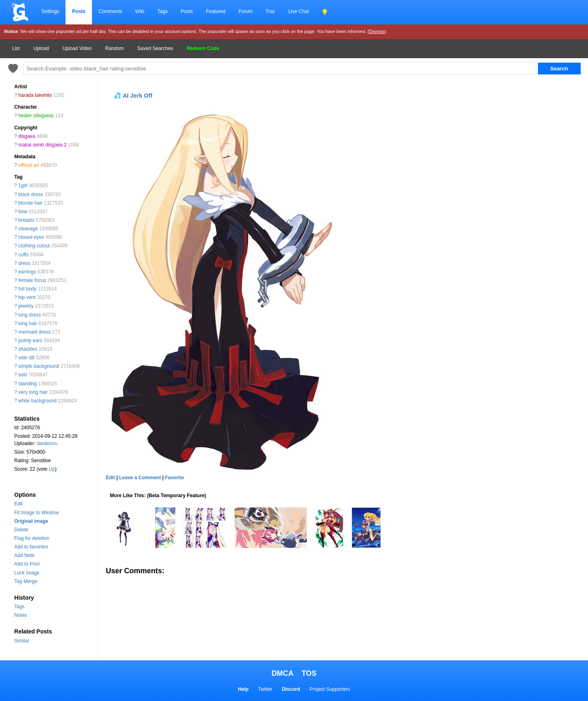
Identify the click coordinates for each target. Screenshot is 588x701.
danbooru (47, 443)
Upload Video (77, 48)
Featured (216, 11)
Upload (41, 48)
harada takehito (35, 95)
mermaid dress (34, 332)
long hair (28, 323)
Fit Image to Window (36, 513)
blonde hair (30, 203)
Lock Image (27, 573)
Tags (163, 11)
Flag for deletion (32, 538)
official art (29, 165)
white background (37, 401)
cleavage (28, 229)
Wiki (140, 11)
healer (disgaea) (36, 116)
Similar (22, 641)
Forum (246, 11)
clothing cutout (34, 246)
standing (27, 384)
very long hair (33, 392)
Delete (21, 530)
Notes (21, 615)
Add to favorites (31, 547)
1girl (23, 186)
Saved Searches (155, 48)
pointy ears (30, 341)
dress (24, 263)
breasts (26, 220)
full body (27, 289)
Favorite (174, 478)
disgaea (27, 136)
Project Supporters (330, 689)
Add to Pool (27, 564)
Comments (110, 11)
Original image (31, 521)
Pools (187, 11)
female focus (32, 280)
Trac (271, 11)
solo (23, 375)
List (16, 48)
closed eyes (31, 237)
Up (52, 469)
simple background (39, 366)
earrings (27, 272)
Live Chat (298, 11)
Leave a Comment (140, 478)
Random (115, 48)
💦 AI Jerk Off (133, 96)
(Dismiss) (377, 31)
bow (23, 212)
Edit (19, 504)
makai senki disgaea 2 (43, 145)
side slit (26, 358)
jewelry (26, 306)
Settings (50, 11)
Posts (79, 11)
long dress (30, 315)
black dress (31, 194)
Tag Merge (26, 581)
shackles (28, 349)
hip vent (27, 297)
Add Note (24, 555)
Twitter (265, 689)
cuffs (23, 255)
